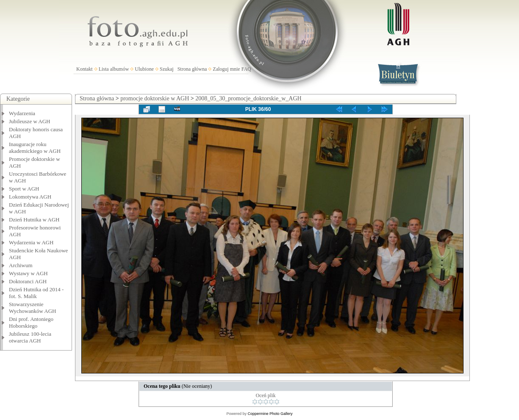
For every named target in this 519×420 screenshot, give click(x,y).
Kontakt (85, 69)
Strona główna (192, 69)
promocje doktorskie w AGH (155, 98)
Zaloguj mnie (226, 69)
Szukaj (167, 69)
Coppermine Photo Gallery (270, 414)
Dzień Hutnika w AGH (34, 220)
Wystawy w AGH (28, 273)
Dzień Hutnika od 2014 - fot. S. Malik (36, 293)
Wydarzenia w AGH (31, 242)
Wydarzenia (22, 113)
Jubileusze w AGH (30, 121)
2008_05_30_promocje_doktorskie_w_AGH (248, 98)
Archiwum (21, 265)
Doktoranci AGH (28, 281)
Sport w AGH (24, 189)
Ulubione (144, 69)
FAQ (246, 69)
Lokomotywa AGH (30, 197)
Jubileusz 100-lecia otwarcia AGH (30, 337)
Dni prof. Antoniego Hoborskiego (31, 322)
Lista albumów (114, 69)
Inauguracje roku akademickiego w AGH (35, 148)
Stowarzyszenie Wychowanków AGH (33, 308)
